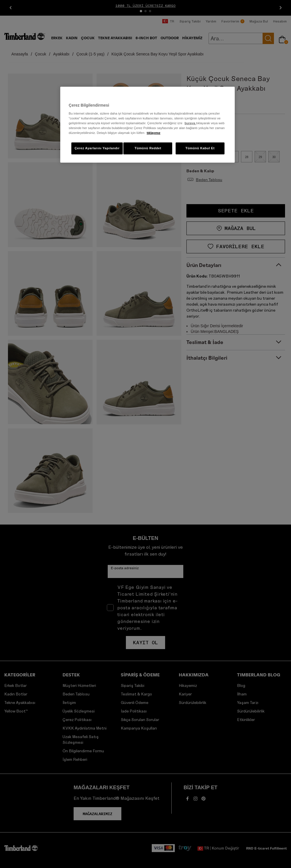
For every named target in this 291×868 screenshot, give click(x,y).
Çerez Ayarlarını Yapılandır (97, 148)
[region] (147, 125)
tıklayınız (153, 133)
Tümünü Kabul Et (200, 148)
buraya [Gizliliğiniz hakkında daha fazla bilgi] (190, 123)
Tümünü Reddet (148, 148)
